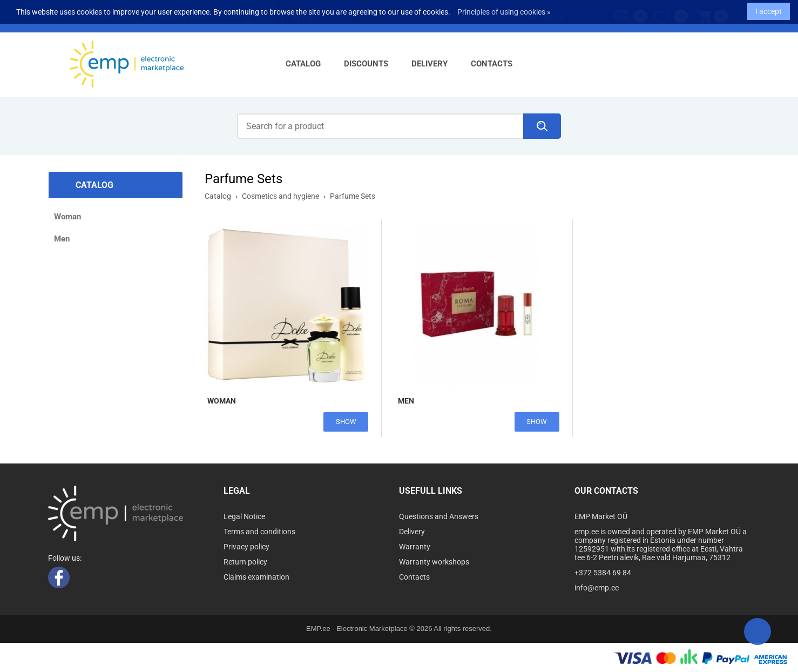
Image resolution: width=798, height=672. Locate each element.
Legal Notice (244, 516)
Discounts (366, 64)
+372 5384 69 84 (603, 573)
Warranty (415, 547)
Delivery (430, 64)
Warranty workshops (434, 562)
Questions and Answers (439, 516)
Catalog (303, 64)
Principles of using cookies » (504, 9)
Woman (67, 217)
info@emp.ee (597, 588)
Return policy (245, 562)
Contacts (492, 64)
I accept (769, 9)
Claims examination (256, 577)
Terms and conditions (259, 532)
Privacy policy (246, 547)
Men (62, 239)
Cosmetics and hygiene (280, 196)
